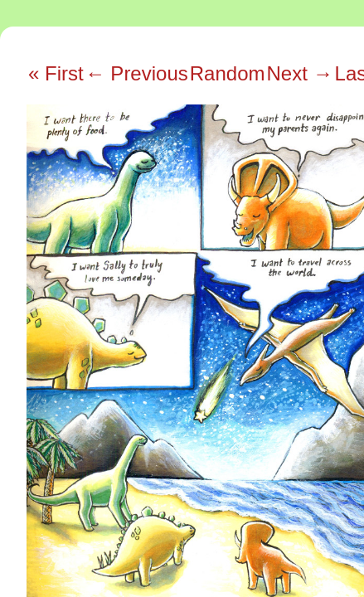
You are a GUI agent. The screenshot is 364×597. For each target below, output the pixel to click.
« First (56, 73)
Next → (300, 73)
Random (228, 73)
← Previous (137, 73)
